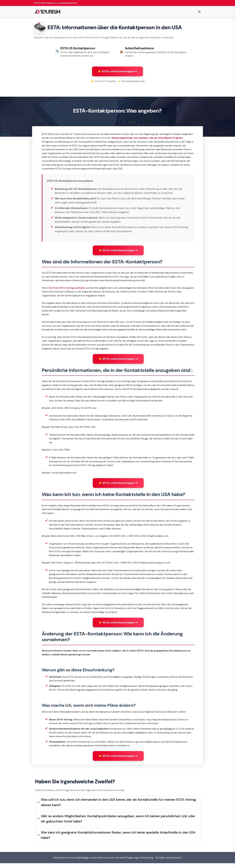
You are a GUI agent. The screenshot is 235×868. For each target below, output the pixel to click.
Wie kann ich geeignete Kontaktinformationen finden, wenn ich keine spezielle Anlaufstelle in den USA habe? (116, 840)
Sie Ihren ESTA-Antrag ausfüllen (67, 290)
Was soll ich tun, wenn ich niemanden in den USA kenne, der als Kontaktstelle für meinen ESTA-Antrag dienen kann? (117, 807)
